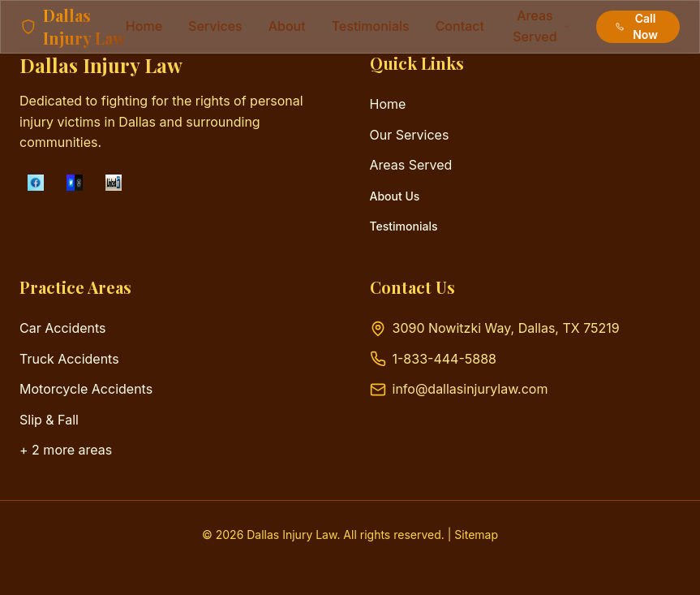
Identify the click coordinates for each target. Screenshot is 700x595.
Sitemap (476, 535)
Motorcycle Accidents (86, 389)
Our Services (410, 135)
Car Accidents (63, 328)
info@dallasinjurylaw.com (470, 389)
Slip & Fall (49, 420)
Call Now (637, 26)
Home (144, 26)
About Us (395, 196)
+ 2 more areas (66, 450)
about (287, 26)
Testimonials (404, 226)
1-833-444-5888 (444, 359)
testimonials (371, 26)
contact (460, 26)
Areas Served (411, 165)
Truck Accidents (69, 359)
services (215, 26)
